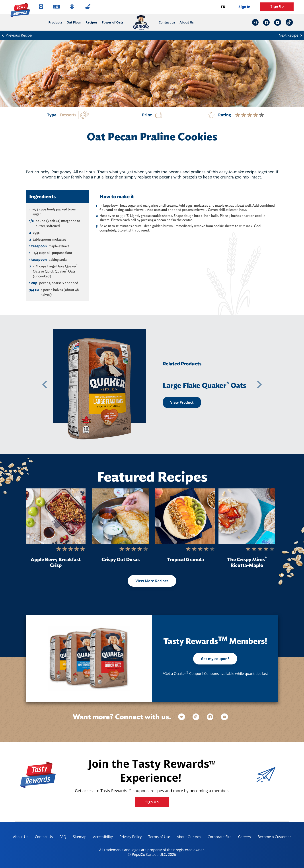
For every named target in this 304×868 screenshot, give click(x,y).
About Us (187, 22)
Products (55, 22)
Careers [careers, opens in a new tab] (243, 838)
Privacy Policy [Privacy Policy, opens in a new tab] (129, 838)
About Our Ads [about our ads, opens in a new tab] (187, 838)
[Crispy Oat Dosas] (120, 516)
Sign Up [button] (277, 6)
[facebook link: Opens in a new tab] (266, 22)
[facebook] (210, 717)
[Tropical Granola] (185, 516)
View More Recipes (152, 581)
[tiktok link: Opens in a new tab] (289, 22)
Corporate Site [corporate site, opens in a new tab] (218, 838)
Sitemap (80, 837)
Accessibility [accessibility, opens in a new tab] (101, 838)
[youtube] (224, 717)
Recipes (91, 22)
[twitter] (184, 717)
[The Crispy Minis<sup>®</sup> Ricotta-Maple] (247, 516)
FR (223, 7)
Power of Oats (113, 22)
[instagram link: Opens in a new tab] (256, 22)
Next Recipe (291, 35)
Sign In (244, 7)
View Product (182, 402)
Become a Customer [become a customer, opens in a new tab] (273, 838)
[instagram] (196, 717)
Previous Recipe (16, 35)
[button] (45, 385)
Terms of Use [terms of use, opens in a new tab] (157, 838)
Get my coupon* (215, 659)
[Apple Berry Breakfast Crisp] (56, 516)
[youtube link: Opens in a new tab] (278, 22)
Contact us (166, 22)
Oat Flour (74, 22)
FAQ (63, 837)
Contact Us (44, 837)
